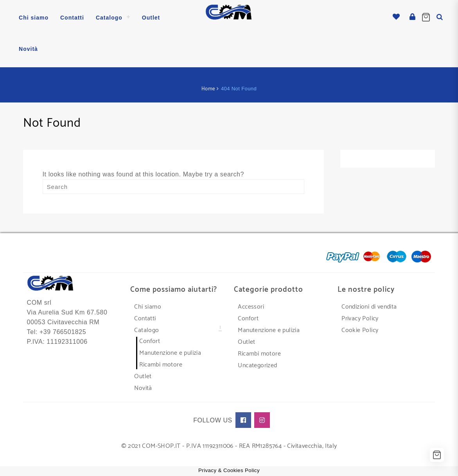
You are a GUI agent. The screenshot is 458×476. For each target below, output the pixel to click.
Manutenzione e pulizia (170, 352)
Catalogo (146, 330)
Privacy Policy (360, 318)
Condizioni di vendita (369, 306)
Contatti (145, 318)
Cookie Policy (360, 330)
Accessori (251, 306)
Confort (150, 340)
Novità (143, 387)
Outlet (143, 376)
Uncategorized (257, 365)
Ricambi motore (161, 364)
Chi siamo (148, 306)
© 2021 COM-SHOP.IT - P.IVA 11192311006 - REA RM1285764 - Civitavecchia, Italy (229, 445)
